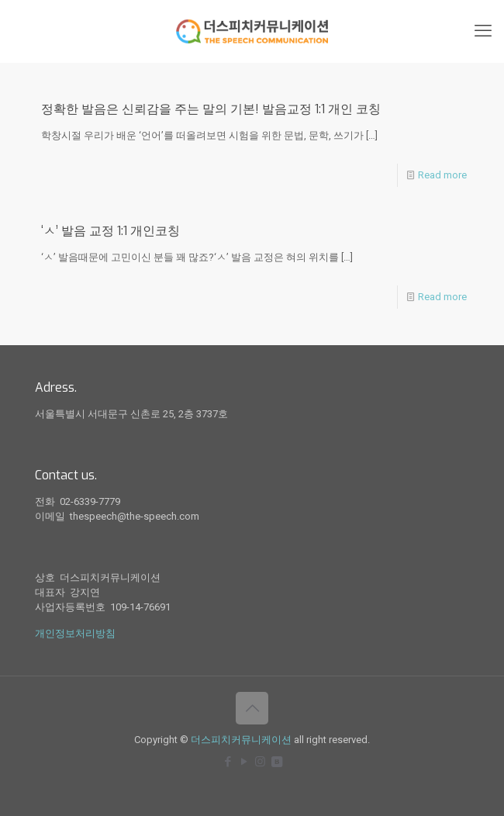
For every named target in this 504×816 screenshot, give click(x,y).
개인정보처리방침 (75, 633)
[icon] (276, 762)
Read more (442, 175)
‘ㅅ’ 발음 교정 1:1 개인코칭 (110, 231)
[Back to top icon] (252, 708)
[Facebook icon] (228, 762)
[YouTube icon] (244, 762)
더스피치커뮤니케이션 (241, 740)
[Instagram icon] (260, 762)
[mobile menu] (483, 31)
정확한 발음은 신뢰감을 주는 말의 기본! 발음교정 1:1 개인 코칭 (211, 109)
